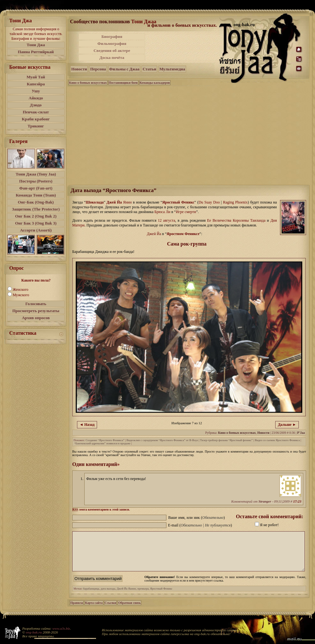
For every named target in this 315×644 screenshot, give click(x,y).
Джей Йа (114, 202)
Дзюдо (36, 105)
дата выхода (108, 596)
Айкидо (36, 98)
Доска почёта (112, 57)
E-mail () (200, 525)
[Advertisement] (183, 47)
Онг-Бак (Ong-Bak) (36, 202)
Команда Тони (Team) (36, 195)
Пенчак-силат (36, 112)
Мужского (21, 295)
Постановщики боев (123, 83)
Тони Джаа (144, 21)
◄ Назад (87, 425)
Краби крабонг (36, 119)
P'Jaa (301, 433)
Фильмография (112, 43)
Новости (79, 69)
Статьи (149, 69)
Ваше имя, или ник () (197, 518)
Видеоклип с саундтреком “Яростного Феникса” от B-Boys (162, 440)
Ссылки (111, 610)
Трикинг (36, 126)
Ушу (36, 91)
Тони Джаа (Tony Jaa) (36, 174)
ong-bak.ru (34, 632)
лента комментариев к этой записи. (101, 509)
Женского (21, 290)
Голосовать (36, 304)
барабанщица (91, 596)
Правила (77, 610)
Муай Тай (36, 77)
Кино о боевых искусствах (88, 83)
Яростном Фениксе (183, 234)
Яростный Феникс (178, 202)
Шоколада (95, 202)
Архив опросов (36, 318)
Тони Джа (36, 45)
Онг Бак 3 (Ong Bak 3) (36, 223)
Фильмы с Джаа (124, 69)
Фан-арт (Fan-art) (36, 188)
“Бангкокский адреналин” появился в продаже (102, 443)
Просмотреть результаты (36, 311)
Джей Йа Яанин (126, 596)
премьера (143, 596)
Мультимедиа (172, 69)
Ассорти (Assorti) (36, 230)
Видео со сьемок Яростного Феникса (277, 440)
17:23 (297, 501)
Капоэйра (36, 84)
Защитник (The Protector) (36, 209)
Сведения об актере (112, 50)
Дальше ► (287, 425)
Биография (112, 36)
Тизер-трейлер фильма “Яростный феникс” (227, 440)
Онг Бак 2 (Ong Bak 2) (36, 216)
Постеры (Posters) (36, 181)
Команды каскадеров (155, 83)
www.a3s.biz (61, 628)
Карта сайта (94, 610)
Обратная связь (129, 610)
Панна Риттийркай (36, 52)
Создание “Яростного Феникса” (105, 440)
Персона (98, 69)
